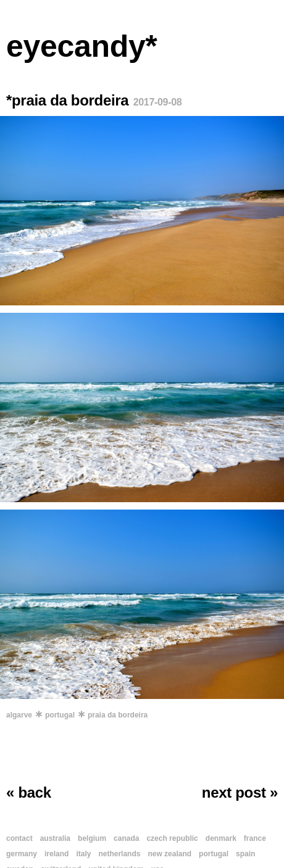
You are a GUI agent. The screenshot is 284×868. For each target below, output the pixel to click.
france (255, 838)
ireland (56, 854)
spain (245, 854)
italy (83, 854)
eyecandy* (82, 46)
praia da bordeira (118, 715)
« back (29, 792)
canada (126, 838)
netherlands (119, 854)
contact (19, 838)
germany (22, 854)
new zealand (169, 854)
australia (55, 838)
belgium (92, 838)
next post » (240, 792)
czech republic (172, 838)
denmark (221, 838)
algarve (19, 715)
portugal (60, 715)
